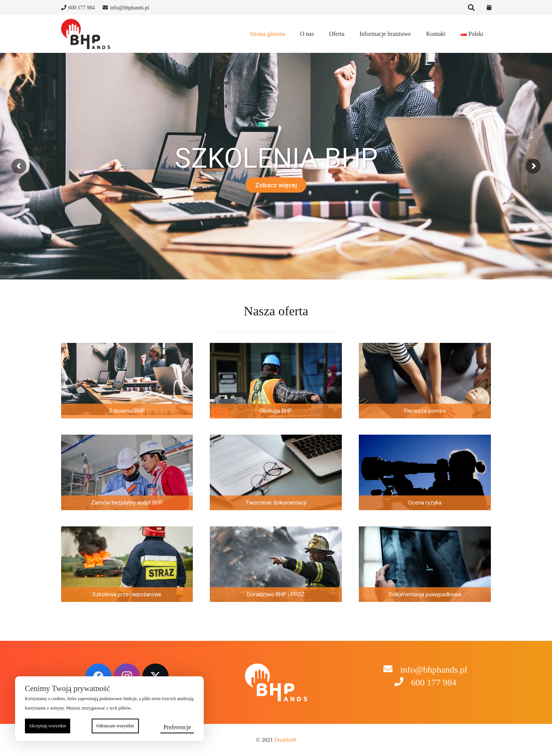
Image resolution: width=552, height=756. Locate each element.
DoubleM (285, 740)
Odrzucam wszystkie (115, 726)
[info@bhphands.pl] (392, 670)
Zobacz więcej (276, 185)
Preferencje (177, 727)
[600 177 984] (402, 683)
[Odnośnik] (489, 8)
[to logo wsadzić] (86, 34)
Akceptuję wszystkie (48, 726)
